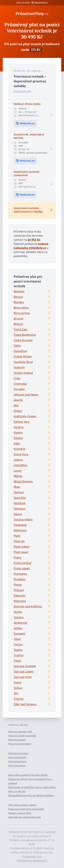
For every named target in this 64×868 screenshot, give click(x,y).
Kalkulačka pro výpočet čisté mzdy (24, 817)
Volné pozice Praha (17, 761)
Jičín (16, 405)
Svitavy (18, 628)
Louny (18, 471)
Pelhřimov (20, 530)
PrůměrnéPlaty (32, 14)
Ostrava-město (23, 519)
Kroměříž (19, 449)
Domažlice (20, 351)
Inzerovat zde (22, 91)
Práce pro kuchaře (17, 740)
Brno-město (21, 308)
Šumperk (19, 634)
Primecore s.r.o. (32, 856)
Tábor (17, 639)
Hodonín (19, 367)
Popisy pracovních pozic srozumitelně (26, 809)
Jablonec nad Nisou (26, 395)
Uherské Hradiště (25, 666)
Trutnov (19, 655)
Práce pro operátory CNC (20, 732)
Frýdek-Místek (23, 357)
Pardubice (20, 525)
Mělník (18, 476)
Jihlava (18, 411)
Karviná (19, 427)
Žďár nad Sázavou (25, 704)
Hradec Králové (23, 373)
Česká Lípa (20, 329)
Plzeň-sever (21, 552)
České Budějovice (25, 335)
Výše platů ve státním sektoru (22, 805)
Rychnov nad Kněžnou (28, 606)
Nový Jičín (20, 498)
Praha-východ (22, 563)
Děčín (17, 346)
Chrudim (19, 389)
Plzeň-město (22, 547)
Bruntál (18, 318)
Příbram (19, 590)
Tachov (18, 644)
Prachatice (20, 574)
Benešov (19, 291)
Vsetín (18, 682)
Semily (18, 612)
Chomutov (20, 384)
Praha (17, 558)
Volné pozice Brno (17, 766)
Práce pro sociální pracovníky (22, 736)
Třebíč (18, 661)
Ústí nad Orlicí (23, 677)
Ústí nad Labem (24, 672)
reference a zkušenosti (32, 861)
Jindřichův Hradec (25, 416)
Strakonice (20, 623)
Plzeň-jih (19, 541)
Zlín (16, 693)
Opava (18, 514)
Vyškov (18, 688)
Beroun (18, 297)
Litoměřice (20, 465)
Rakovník (19, 596)
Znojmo (19, 699)
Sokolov (19, 617)
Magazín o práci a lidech (20, 813)
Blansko (19, 302)
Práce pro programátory (20, 744)
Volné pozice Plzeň (17, 757)
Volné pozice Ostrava (18, 753)
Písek (17, 536)
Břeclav (18, 324)
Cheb (17, 378)
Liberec (18, 460)
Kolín (17, 443)
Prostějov (20, 579)
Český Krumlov (23, 340)
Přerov (18, 585)
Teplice (18, 650)
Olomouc (20, 509)
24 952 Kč (34, 240)
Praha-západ (22, 568)
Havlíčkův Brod (23, 362)
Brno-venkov (22, 313)
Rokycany (20, 601)
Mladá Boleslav (23, 481)
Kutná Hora (21, 454)
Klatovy (18, 438)
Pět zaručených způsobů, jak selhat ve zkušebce (31, 795)
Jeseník (18, 400)
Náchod (19, 492)
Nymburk (20, 503)
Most (17, 487)
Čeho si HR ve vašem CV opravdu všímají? (28, 775)
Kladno (18, 433)
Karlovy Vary (22, 422)
